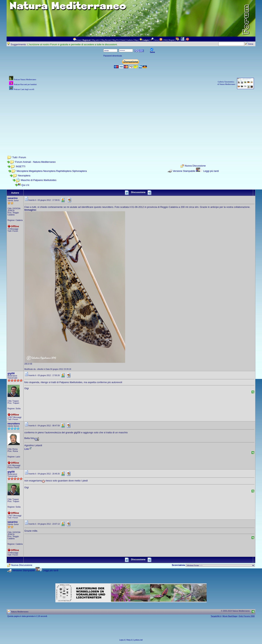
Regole (172, 40)
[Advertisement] (131, 118)
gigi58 (11, 373)
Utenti (123, 40)
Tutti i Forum (19, 157)
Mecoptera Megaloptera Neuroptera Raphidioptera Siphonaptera (52, 171)
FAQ (166, 40)
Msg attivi (96, 40)
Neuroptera (24, 176)
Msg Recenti (106, 40)
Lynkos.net (138, 640)
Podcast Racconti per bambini (25, 84)
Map (136, 40)
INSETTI (21, 166)
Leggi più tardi (211, 171)
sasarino (13, 198)
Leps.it (122, 640)
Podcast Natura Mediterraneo (25, 79)
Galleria (130, 40)
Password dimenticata (113, 56)
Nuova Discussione (195, 166)
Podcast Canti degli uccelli (24, 89)
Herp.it (129, 640)
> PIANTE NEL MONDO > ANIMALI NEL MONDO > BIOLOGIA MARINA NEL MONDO (220, 565)
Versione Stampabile (184, 171)
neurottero (14, 424)
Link (28, 449)
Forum (79, 40)
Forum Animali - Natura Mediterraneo (35, 162)
